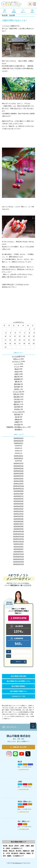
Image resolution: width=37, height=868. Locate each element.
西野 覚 (17, 382)
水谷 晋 (17, 417)
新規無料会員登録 (20, 618)
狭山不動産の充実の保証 (19, 676)
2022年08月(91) (19, 552)
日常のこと (17, 359)
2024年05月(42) (19, 499)
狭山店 (17, 369)
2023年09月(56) (19, 519)
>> (23, 322)
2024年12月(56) (19, 481)
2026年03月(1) (19, 443)
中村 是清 (17, 424)
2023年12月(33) (19, 511)
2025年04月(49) (19, 471)
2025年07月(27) (19, 463)
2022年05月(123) (18, 559)
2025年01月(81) (19, 479)
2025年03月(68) (19, 473)
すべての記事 (16, 356)
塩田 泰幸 (17, 414)
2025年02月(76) (19, 476)
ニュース (17, 364)
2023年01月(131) (18, 539)
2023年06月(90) (19, 526)
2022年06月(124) (18, 557)
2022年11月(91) (19, 544)
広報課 (17, 422)
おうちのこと (16, 361)
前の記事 (5, 15)
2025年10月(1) (19, 456)
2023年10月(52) (19, 516)
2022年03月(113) (18, 564)
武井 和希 (17, 407)
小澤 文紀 (17, 399)
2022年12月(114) (18, 541)
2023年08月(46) (19, 521)
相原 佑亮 (17, 402)
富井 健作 (17, 387)
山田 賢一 (17, 389)
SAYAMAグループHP (19, 696)
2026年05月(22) (19, 438)
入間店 (16, 374)
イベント (17, 366)
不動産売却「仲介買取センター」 (17, 427)
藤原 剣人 (17, 404)
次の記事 (12, 15)
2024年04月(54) (19, 501)
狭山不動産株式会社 (17, 863)
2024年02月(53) (19, 506)
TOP (33, 727)
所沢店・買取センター (25, 801)
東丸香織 (17, 429)
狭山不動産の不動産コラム (19, 691)
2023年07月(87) (19, 524)
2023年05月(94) (19, 529)
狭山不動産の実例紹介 (19, 686)
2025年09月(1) (19, 458)
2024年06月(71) (19, 496)
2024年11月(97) (19, 484)
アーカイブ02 (17, 412)
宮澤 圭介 (16, 394)
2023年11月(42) (19, 514)
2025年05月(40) (19, 468)
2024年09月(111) (18, 489)
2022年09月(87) (19, 549)
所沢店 (17, 372)
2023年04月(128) (18, 531)
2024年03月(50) (19, 504)
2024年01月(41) (19, 509)
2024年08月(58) (19, 491)
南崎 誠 (17, 419)
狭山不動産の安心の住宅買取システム (19, 681)
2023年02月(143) (18, 536)
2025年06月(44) (19, 466)
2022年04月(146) (18, 562)
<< (14, 322)
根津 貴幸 (17, 397)
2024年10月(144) (18, 486)
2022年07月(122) (18, 554)
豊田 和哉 (17, 384)
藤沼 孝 (17, 377)
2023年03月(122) (18, 534)
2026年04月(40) (19, 441)
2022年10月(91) (19, 547)
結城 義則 (17, 379)
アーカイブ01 (17, 392)
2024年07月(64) (19, 494)
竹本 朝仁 (17, 409)
